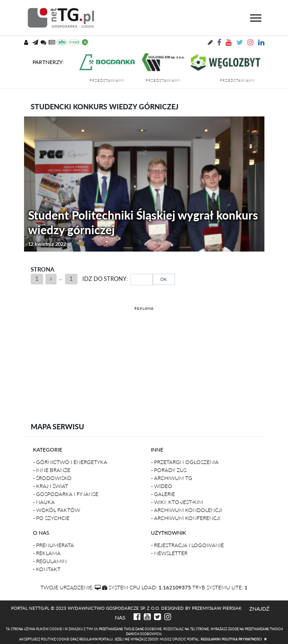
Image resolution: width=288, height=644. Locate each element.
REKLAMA (144, 308)
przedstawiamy (112, 80)
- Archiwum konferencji (186, 518)
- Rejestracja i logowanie (187, 545)
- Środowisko (52, 478)
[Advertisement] (144, 357)
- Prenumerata (53, 545)
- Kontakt (47, 569)
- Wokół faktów (57, 510)
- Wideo (162, 486)
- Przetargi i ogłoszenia (185, 462)
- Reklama (47, 553)
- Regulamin (50, 561)
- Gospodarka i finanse (66, 494)
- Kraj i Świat (51, 486)
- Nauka (44, 502)
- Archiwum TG (172, 478)
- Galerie (163, 494)
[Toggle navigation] (256, 18)
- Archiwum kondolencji (187, 510)
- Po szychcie (51, 518)
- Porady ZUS (169, 470)
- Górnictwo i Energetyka (70, 462)
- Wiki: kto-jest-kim (177, 502)
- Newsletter (169, 553)
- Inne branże (52, 470)
